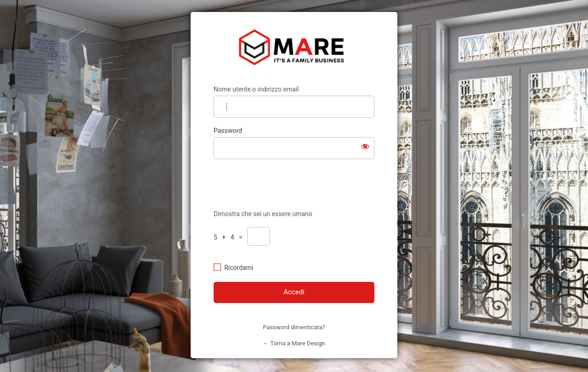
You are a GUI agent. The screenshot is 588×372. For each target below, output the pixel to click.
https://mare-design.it (294, 49)
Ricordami (239, 268)
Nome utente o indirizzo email (256, 89)
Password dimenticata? (294, 327)
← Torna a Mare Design (294, 343)
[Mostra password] (365, 146)
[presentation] (277, 183)
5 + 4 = (230, 237)
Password (228, 131)
